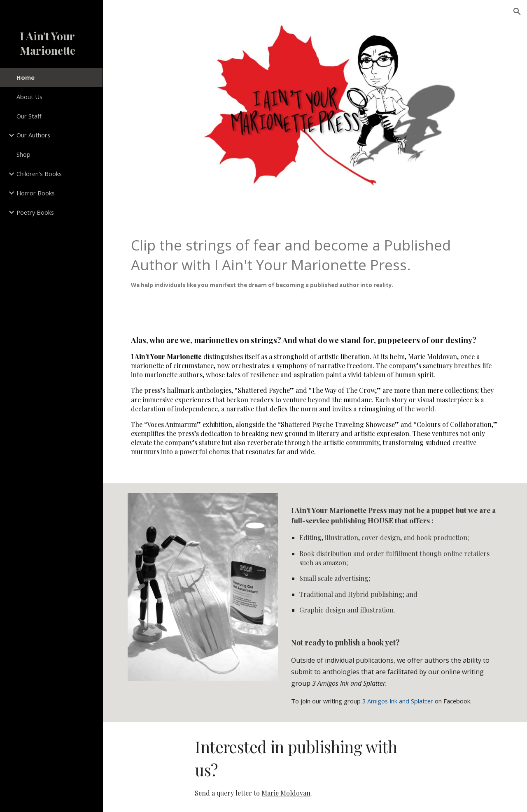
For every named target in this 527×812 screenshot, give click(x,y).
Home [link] (26, 77)
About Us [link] (29, 97)
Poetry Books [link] (35, 212)
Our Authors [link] (33, 135)
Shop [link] (23, 154)
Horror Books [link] (36, 193)
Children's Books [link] (39, 174)
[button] (517, 12)
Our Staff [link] (29, 116)
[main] (315, 269)
